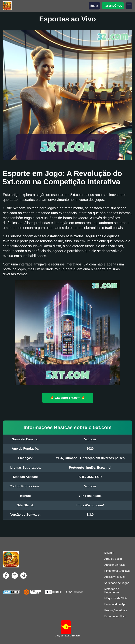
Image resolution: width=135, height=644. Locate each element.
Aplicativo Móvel (115, 577)
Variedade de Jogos (117, 583)
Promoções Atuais (116, 610)
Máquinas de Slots (116, 598)
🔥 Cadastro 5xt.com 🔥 (68, 397)
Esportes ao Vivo (115, 616)
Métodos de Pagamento (112, 591)
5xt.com (109, 553)
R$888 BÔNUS (113, 6)
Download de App (115, 604)
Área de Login (113, 559)
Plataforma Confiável (117, 571)
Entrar (94, 6)
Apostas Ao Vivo (115, 565)
